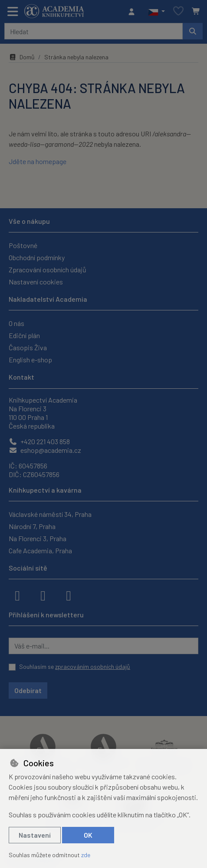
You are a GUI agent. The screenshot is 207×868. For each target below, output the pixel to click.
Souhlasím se (75, 666)
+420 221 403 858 (39, 441)
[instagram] (43, 595)
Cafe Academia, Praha (40, 550)
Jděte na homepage (38, 161)
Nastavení (35, 835)
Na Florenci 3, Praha (38, 538)
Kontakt (21, 377)
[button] (156, 12)
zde (86, 855)
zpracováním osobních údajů (93, 666)
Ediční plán (24, 335)
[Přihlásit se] (134, 12)
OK (88, 835)
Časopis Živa (28, 347)
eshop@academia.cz (45, 450)
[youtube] (69, 595)
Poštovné (23, 245)
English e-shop (30, 360)
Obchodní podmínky (37, 257)
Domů (22, 57)
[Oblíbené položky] (178, 11)
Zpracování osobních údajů (48, 269)
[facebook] (17, 595)
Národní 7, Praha (32, 526)
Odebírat (28, 690)
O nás (16, 323)
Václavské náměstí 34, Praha (50, 514)
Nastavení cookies (36, 282)
